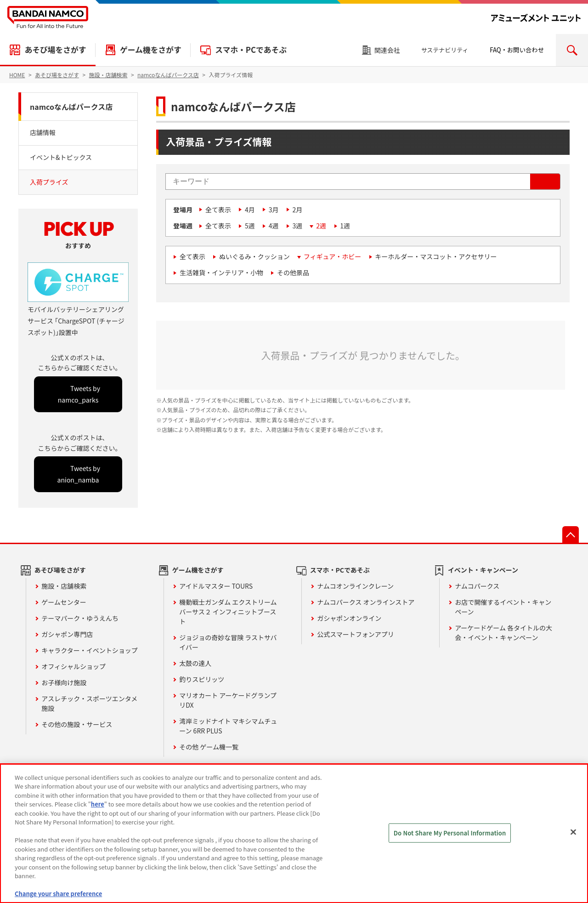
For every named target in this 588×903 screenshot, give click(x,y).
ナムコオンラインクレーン (355, 586)
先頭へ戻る (571, 534)
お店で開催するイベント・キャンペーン (503, 607)
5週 (250, 226)
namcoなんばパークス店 (71, 107)
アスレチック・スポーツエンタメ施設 (89, 703)
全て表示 (218, 210)
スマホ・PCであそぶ (251, 50)
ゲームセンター (64, 602)
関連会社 (387, 50)
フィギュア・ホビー (332, 256)
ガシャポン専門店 (67, 634)
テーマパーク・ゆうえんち (80, 618)
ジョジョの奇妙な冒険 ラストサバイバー (228, 642)
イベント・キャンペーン (483, 570)
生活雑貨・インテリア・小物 (221, 273)
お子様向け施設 (64, 682)
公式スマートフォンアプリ (356, 634)
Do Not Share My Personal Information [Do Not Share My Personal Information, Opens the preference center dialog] (450, 833)
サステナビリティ (445, 50)
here (98, 804)
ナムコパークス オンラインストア (366, 602)
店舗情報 (43, 132)
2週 (321, 226)
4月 (250, 210)
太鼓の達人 (195, 663)
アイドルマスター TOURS (216, 586)
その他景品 (293, 273)
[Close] (573, 832)
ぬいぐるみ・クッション (254, 256)
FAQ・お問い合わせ (517, 50)
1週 (345, 226)
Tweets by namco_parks (79, 394)
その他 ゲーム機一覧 (209, 747)
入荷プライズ (49, 182)
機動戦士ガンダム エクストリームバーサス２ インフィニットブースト (228, 612)
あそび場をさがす (55, 50)
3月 (274, 210)
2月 (298, 210)
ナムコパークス (477, 586)
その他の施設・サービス (77, 724)
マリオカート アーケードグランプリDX (228, 700)
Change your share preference (58, 894)
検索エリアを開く (572, 50)
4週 (274, 226)
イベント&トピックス (61, 157)
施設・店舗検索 (64, 586)
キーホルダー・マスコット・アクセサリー (436, 256)
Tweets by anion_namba (79, 474)
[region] (294, 833)
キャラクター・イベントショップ (89, 650)
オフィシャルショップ (73, 666)
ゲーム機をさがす (151, 50)
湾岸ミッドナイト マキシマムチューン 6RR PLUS (228, 726)
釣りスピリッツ (202, 679)
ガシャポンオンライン (349, 618)
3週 (298, 226)
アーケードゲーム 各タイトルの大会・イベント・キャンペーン (503, 633)
